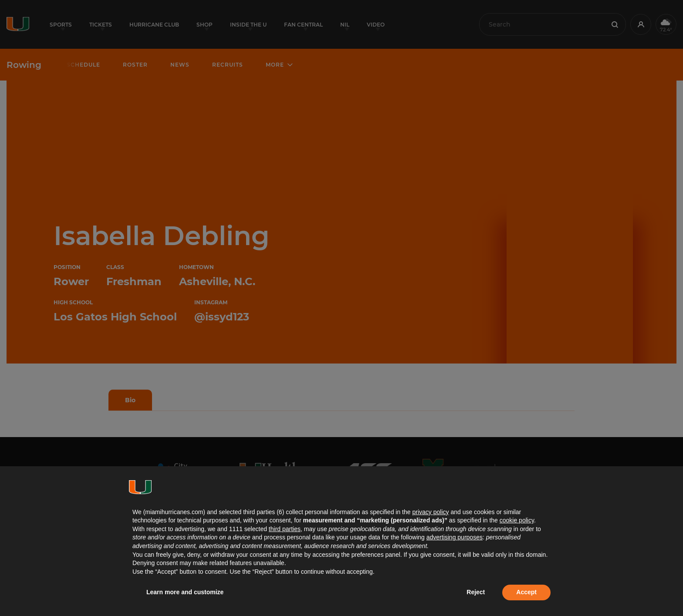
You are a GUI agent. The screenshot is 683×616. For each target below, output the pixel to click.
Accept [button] (526, 592)
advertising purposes (455, 537)
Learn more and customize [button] (185, 592)
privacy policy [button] (430, 512)
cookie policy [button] (517, 520)
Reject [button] (476, 592)
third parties (285, 529)
